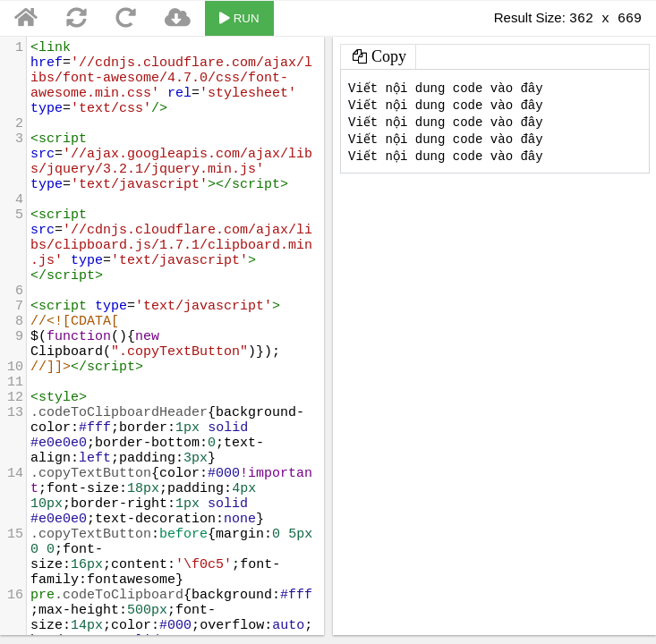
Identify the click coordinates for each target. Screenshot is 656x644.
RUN (239, 18)
